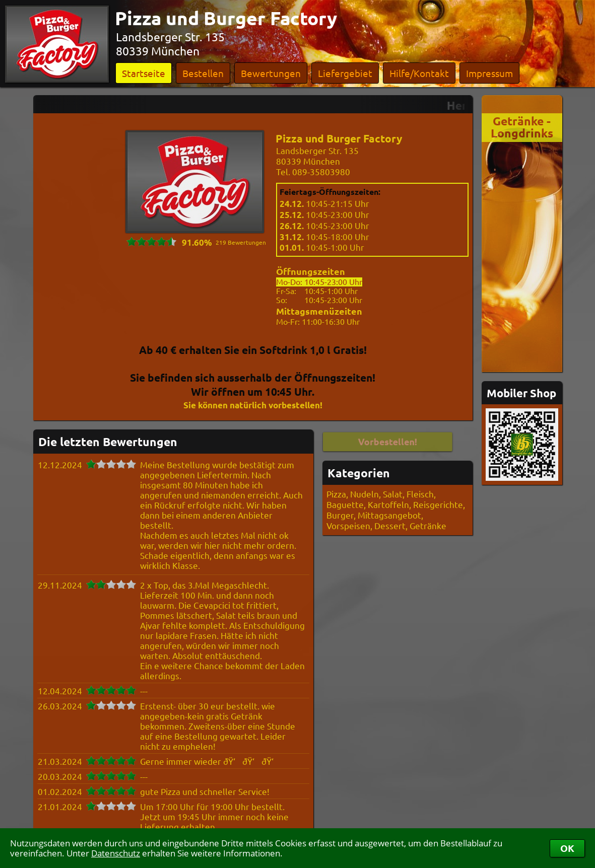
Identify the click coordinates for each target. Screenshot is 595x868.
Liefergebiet (345, 73)
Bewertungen (271, 73)
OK (567, 848)
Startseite (144, 73)
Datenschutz (116, 853)
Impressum (489, 73)
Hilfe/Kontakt (419, 73)
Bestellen (203, 73)
